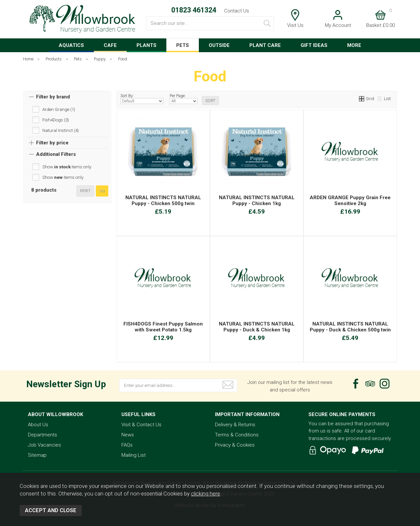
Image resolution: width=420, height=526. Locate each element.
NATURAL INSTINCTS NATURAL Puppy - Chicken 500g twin (163, 200)
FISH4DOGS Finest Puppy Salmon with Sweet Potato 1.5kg (163, 327)
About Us (38, 425)
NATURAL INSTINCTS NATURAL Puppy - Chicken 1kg (257, 200)
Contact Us (237, 11)
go (102, 191)
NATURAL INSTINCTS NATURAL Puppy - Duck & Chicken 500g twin (350, 327)
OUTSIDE (219, 45)
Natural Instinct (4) (61, 130)
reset (85, 191)
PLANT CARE (265, 45)
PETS (183, 45)
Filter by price (52, 143)
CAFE (110, 45)
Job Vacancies (44, 445)
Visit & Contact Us (141, 425)
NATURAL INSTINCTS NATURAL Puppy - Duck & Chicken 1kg (257, 327)
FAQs (127, 445)
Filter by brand (53, 97)
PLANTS (147, 45)
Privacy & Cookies (235, 445)
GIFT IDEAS (314, 45)
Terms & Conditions (237, 435)
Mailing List (134, 455)
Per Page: (184, 99)
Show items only (67, 167)
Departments (42, 435)
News (128, 435)
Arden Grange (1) (59, 109)
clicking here (206, 494)
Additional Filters (56, 154)
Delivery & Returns (235, 425)
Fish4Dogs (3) (56, 120)
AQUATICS (71, 45)
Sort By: (142, 99)
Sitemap (37, 455)
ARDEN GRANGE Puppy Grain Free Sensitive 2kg (350, 200)
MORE (354, 45)
